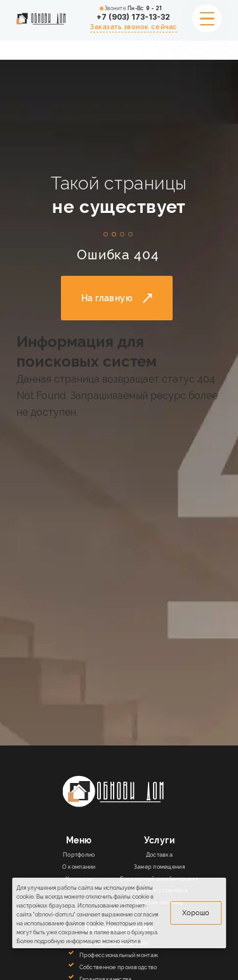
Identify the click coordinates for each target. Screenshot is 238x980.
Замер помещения (159, 867)
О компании (79, 867)
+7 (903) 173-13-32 (133, 17)
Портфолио (79, 854)
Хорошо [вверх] (196, 913)
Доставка (159, 854)
